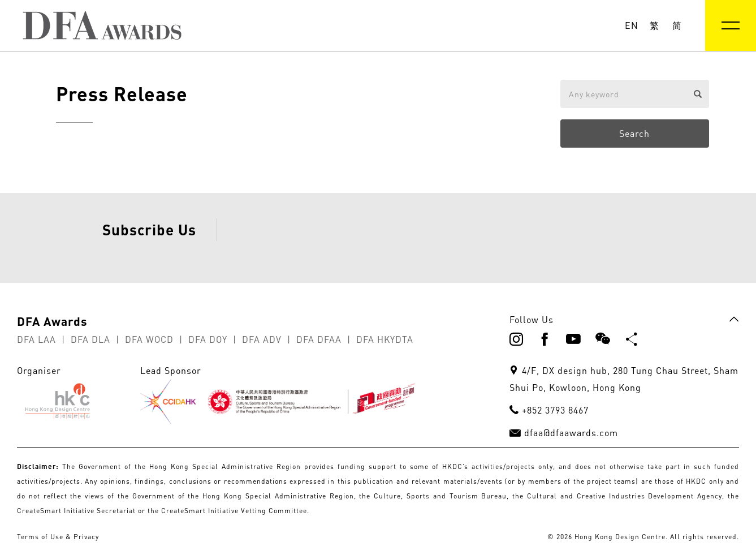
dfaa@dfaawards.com (571, 461)
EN (632, 25)
